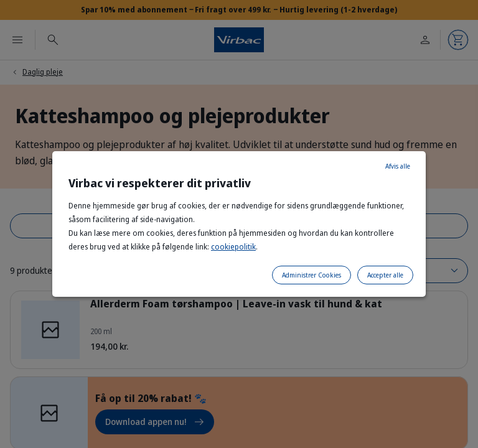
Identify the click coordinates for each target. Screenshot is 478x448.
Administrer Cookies (312, 275)
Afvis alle (398, 166)
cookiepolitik (233, 247)
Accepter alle (385, 275)
